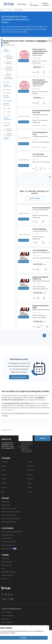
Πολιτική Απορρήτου (27, 451)
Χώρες (2, 10)
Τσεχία (9, 10)
